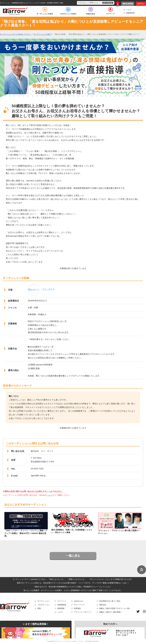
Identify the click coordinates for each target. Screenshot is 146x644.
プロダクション (44, 605)
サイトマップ (79, 605)
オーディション (44, 601)
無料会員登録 (128, 4)
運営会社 (103, 605)
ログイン (141, 4)
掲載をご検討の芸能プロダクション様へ (115, 608)
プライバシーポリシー (83, 612)
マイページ (62, 601)
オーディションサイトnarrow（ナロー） (71, 641)
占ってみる (108, 3)
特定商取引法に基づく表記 (110, 601)
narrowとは (78, 601)
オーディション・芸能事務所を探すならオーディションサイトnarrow (23, 3)
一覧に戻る (73, 556)
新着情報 (61, 608)
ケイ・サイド (48, 289)
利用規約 (77, 608)
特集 (39, 608)
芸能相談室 (130, 13)
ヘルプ (129, 10)
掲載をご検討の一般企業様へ (111, 612)
